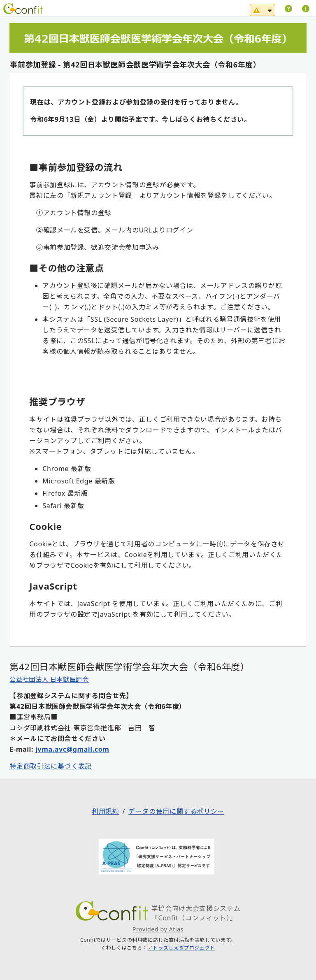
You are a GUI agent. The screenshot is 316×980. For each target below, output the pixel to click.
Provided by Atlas (158, 929)
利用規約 (106, 812)
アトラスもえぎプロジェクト (181, 948)
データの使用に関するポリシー (176, 812)
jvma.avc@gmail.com (72, 749)
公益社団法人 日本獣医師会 (49, 679)
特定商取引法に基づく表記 (51, 766)
